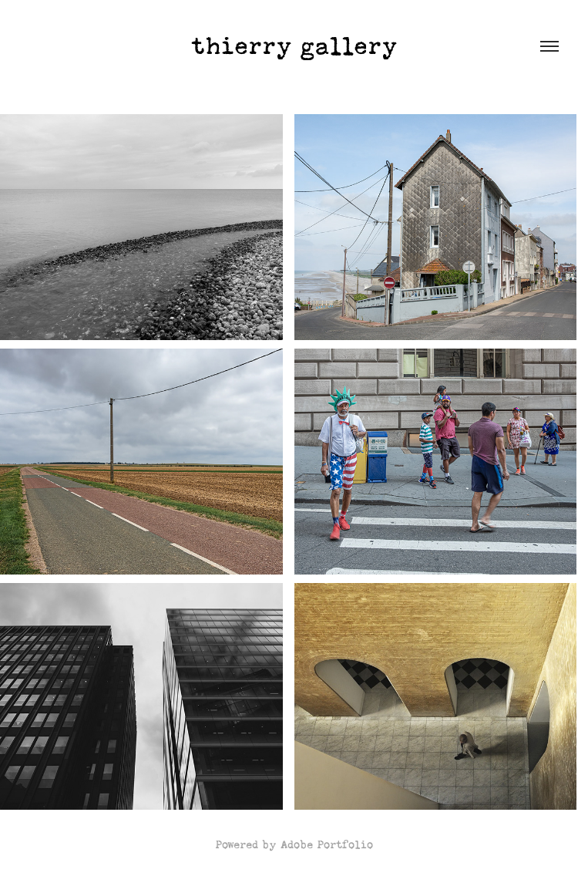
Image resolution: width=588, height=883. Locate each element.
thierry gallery (294, 46)
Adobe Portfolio (327, 844)
